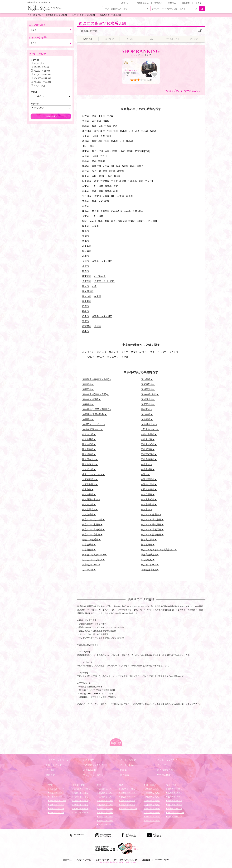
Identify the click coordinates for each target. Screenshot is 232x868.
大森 (103, 136)
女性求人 (158, 3)
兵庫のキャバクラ (128, 801)
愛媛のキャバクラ (152, 816)
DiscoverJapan (162, 860)
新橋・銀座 (98, 191)
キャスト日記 (127, 765)
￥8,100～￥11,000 (41, 71)
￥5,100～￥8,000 (41, 67)
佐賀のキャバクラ (175, 793)
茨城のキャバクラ (57, 813)
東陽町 (130, 151)
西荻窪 (121, 171)
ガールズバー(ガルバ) (93, 357)
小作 (94, 286)
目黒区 (86, 226)
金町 (100, 141)
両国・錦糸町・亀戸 (115, 151)
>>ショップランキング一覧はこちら (182, 91)
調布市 (86, 271)
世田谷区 (87, 181)
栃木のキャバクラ (57, 805)
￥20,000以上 (39, 86)
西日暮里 (97, 121)
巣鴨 (106, 201)
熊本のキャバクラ (175, 801)
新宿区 (86, 166)
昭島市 (86, 231)
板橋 (94, 126)
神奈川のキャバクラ (58, 801)
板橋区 (86, 126)
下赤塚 (108, 126)
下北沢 (114, 181)
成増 (115, 126)
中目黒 (95, 226)
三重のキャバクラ (105, 824)
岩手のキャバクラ (81, 797)
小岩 (137, 131)
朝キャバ (101, 352)
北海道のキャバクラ (82, 789)
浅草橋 (108, 186)
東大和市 (87, 301)
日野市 (86, 306)
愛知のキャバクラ (105, 821)
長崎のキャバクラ (175, 797)
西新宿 (125, 166)
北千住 (101, 116)
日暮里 (106, 121)
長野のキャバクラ (105, 809)
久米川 (98, 296)
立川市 (86, 261)
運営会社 (146, 860)
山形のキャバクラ (81, 809)
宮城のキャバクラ (81, 801)
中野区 (86, 206)
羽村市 (86, 286)
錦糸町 (117, 176)
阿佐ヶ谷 (97, 171)
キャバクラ (88, 352)
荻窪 (105, 171)
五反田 (104, 156)
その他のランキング (93, 765)
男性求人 (172, 3)
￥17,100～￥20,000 (42, 82)
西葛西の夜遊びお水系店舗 (102, 23)
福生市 (86, 311)
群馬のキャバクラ (57, 809)
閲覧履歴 (186, 3)
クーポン (50, 770)
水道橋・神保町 (125, 196)
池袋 (94, 201)
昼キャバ (113, 352)
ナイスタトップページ (57, 760)
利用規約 (50, 775)
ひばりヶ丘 (100, 276)
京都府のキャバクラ (129, 793)
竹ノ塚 (110, 116)
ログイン (199, 3)
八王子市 (87, 281)
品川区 (86, 156)
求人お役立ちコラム (167, 770)
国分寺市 (87, 251)
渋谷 (94, 161)
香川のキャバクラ (152, 813)
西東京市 (87, 276)
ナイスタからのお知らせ (125, 860)
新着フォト (126, 3)
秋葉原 (106, 196)
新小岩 (145, 131)
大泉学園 (105, 211)
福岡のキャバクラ (175, 789)
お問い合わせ (102, 860)
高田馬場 (116, 166)
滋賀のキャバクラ (128, 789)
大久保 (106, 166)
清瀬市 (86, 241)
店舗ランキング (54, 765)
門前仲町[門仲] (143, 151)
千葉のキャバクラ (57, 797)
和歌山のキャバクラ (129, 809)
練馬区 (86, 211)
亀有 (94, 141)
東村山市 (87, 296)
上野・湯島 (98, 186)
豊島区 (86, 201)
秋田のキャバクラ (81, 805)
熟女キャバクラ (139, 352)
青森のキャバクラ (81, 793)
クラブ (125, 352)
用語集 (123, 770)
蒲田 (109, 136)
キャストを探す (128, 760)
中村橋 (127, 211)
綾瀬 (94, 116)
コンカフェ (113, 357)
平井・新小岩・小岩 (123, 131)
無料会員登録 (143, 3)
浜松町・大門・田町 (147, 221)
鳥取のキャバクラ (152, 789)
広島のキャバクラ (152, 801)
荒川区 (86, 121)
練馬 (141, 211)
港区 (84, 221)
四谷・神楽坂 (137, 166)
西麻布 (132, 221)
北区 (84, 146)
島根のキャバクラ (152, 793)
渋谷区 (86, 161)
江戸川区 (87, 131)
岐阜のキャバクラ (105, 813)
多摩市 (86, 266)
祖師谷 (123, 181)
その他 (125, 357)
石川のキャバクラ (105, 797)
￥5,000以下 (39, 63)
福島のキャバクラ (81, 813)
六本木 (93, 221)
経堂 (97, 181)
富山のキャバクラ (105, 793)
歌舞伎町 (97, 166)
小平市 (86, 256)
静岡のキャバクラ (105, 816)
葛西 (97, 131)
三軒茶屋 (105, 181)
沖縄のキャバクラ (175, 816)
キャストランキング (167, 760)
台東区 (86, 186)
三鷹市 (86, 321)
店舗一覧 (67, 860)
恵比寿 (101, 161)
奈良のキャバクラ (128, 805)
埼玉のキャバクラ (57, 793)
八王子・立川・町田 (102, 261)
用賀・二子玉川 (146, 181)
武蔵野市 (87, 326)
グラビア (162, 765)
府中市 (86, 331)
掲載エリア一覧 (84, 860)
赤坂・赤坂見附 (119, 221)
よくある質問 (90, 770)
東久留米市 (88, 291)
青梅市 (86, 236)
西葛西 (153, 131)
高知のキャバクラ (152, 821)
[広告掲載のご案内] (116, 848)
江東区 (86, 151)
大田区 (86, 136)
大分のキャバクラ (175, 805)
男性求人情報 (164, 775)
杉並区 (86, 171)
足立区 (86, 116)
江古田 (95, 211)
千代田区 (87, 196)
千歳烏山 (132, 181)
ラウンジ (174, 352)
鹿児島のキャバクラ (176, 813)
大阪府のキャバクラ (129, 797)
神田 (116, 191)
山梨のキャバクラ (105, 805)
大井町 (95, 136)
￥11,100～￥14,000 (42, 75)
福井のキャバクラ (105, 801)
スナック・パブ (158, 352)
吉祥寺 (98, 326)
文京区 (86, 216)
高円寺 (112, 171)
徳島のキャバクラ (152, 809)
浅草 (116, 186)
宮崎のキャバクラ (175, 809)
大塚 (100, 201)
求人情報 (125, 775)
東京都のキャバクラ (58, 789)
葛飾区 (86, 141)
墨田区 (86, 176)
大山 (100, 126)
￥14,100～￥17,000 (42, 78)
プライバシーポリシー (94, 775)
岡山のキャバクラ (152, 797)
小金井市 (87, 246)
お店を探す (89, 760)
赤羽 (92, 146)
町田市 (86, 316)
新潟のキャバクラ (105, 789)
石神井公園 (117, 211)
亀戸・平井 (106, 131)
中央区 (86, 191)
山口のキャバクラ (152, 805)
